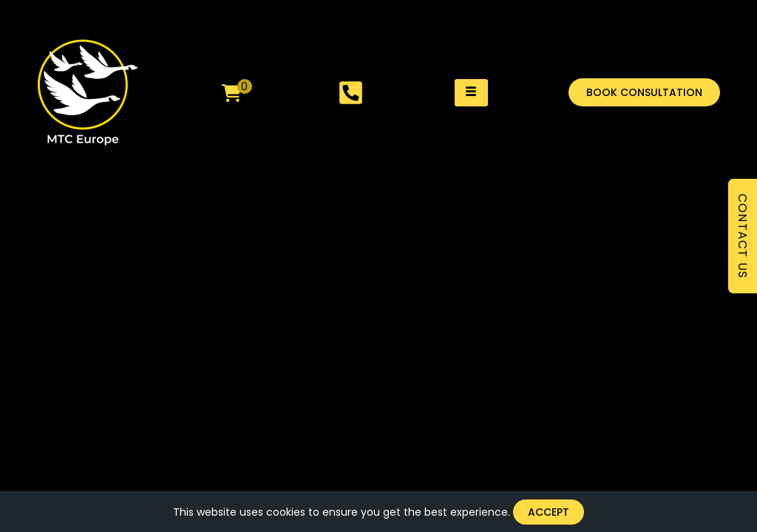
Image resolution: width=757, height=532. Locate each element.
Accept (549, 512)
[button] (644, 92)
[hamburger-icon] (471, 93)
